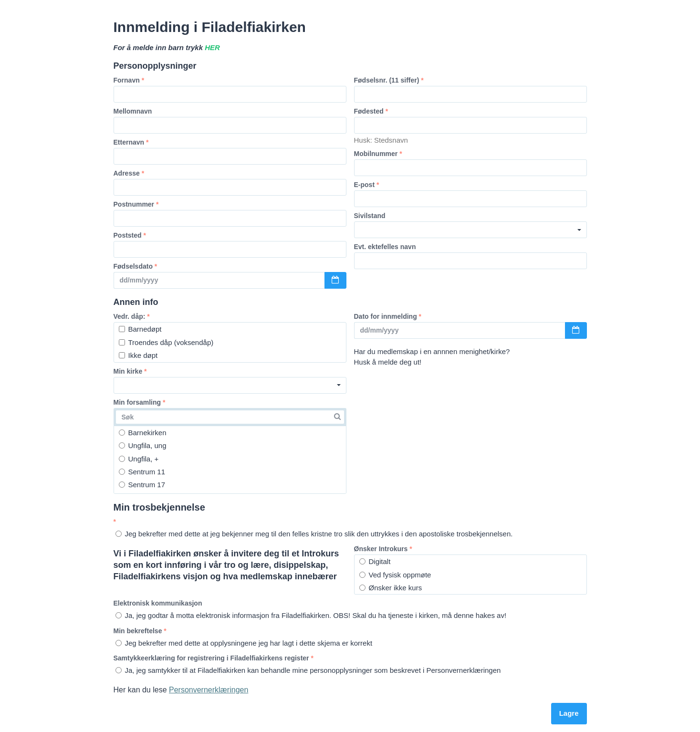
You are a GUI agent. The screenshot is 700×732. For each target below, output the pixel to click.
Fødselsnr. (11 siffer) (389, 80)
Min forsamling (140, 402)
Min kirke (130, 371)
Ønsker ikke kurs (391, 588)
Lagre (569, 713)
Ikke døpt (138, 355)
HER (212, 47)
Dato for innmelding (388, 316)
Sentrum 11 (142, 472)
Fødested (371, 111)
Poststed (130, 235)
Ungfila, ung (143, 445)
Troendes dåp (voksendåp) (166, 342)
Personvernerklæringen (209, 690)
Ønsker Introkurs (383, 549)
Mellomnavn (133, 111)
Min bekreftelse (140, 631)
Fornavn (129, 80)
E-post (367, 185)
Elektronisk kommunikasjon (158, 603)
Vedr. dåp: (132, 316)
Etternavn (131, 142)
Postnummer (136, 204)
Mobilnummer (378, 154)
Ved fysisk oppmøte (395, 575)
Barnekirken (143, 433)
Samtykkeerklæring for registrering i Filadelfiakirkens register (214, 658)
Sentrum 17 (142, 485)
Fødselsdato (136, 266)
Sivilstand (370, 216)
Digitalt (375, 561)
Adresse (129, 173)
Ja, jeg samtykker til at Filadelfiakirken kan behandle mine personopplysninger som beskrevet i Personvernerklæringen (308, 670)
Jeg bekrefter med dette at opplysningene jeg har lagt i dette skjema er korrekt (244, 643)
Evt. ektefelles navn (385, 247)
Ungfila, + (139, 459)
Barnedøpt (140, 329)
